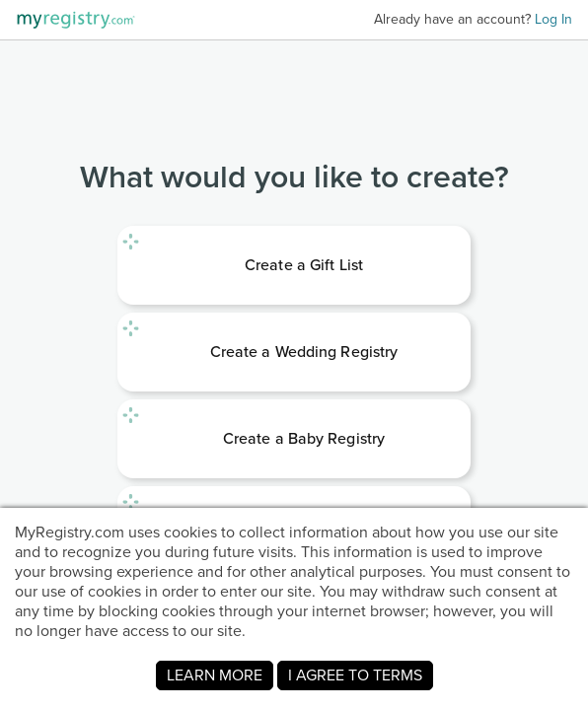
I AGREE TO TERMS (355, 675)
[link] (294, 265)
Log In (553, 19)
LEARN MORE (215, 675)
